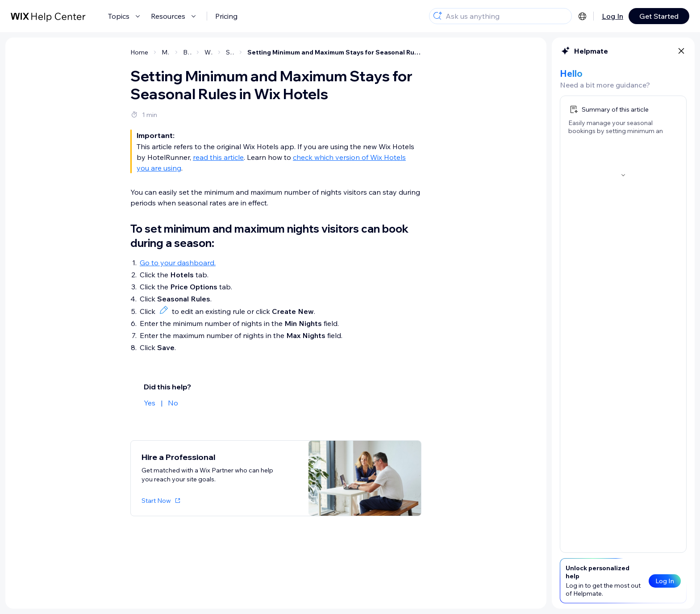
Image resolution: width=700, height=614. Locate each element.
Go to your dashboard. (178, 263)
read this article (218, 157)
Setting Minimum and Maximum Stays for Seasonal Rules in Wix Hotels (334, 52)
